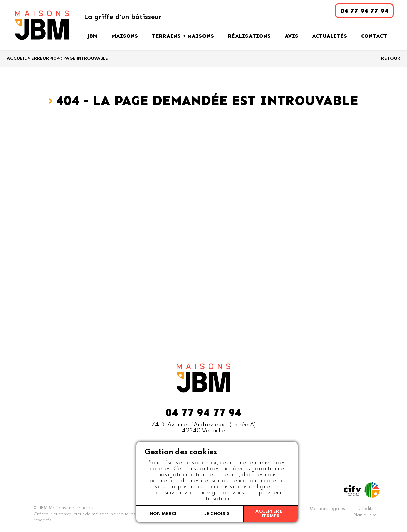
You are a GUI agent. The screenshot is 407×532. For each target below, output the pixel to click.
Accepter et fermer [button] (270, 514)
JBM (92, 36)
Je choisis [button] (217, 514)
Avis (291, 36)
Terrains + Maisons (183, 36)
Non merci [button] (163, 514)
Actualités (329, 36)
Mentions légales (327, 509)
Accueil (17, 59)
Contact (374, 36)
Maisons (125, 36)
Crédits (366, 509)
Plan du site (365, 515)
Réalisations (249, 36)
